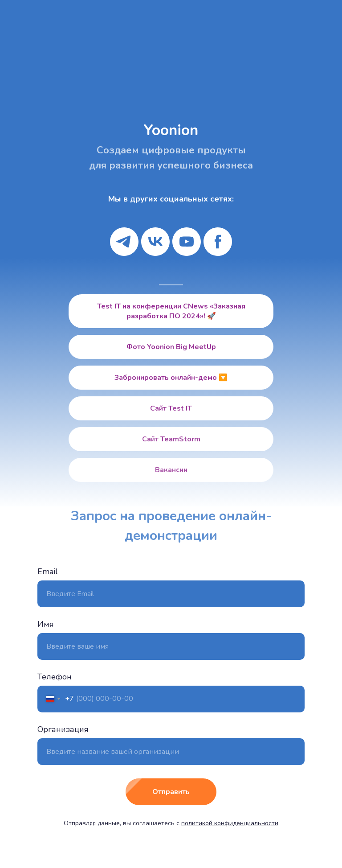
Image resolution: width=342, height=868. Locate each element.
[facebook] (218, 242)
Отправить (184, 792)
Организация (63, 729)
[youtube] (187, 242)
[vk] (155, 242)
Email (48, 572)
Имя (46, 624)
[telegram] (124, 242)
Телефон (55, 677)
